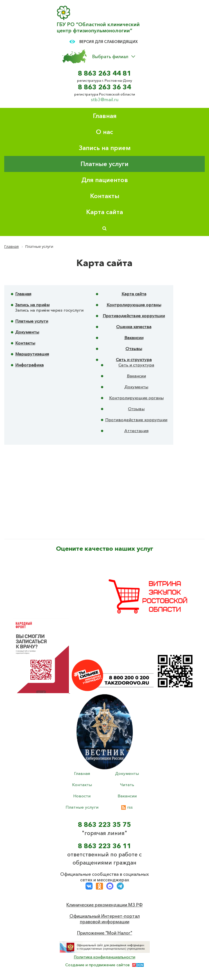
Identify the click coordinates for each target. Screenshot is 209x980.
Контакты (105, 196)
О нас (104, 132)
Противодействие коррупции (134, 316)
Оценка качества (134, 327)
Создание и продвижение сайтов (97, 965)
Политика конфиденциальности (105, 957)
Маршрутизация (32, 354)
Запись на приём (32, 305)
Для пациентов (105, 180)
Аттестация (136, 431)
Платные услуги (104, 164)
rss (127, 807)
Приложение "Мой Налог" (105, 933)
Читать (127, 785)
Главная (105, 116)
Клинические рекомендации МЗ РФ (104, 905)
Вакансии (134, 338)
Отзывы (134, 349)
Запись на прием (105, 148)
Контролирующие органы (134, 305)
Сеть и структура (134, 359)
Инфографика (29, 365)
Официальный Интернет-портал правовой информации (105, 919)
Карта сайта (104, 212)
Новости (82, 796)
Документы (27, 332)
